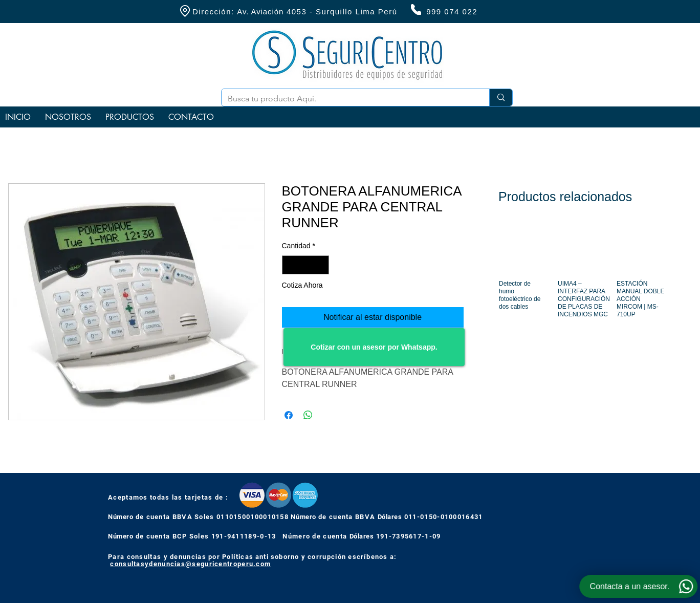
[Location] (185, 11)
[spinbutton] (305, 265)
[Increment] (321, 265)
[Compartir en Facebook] (289, 415)
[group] (582, 282)
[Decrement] (290, 265)
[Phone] (416, 9)
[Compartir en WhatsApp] (308, 415)
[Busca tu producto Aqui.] (348, 99)
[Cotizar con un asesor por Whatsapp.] (374, 347)
